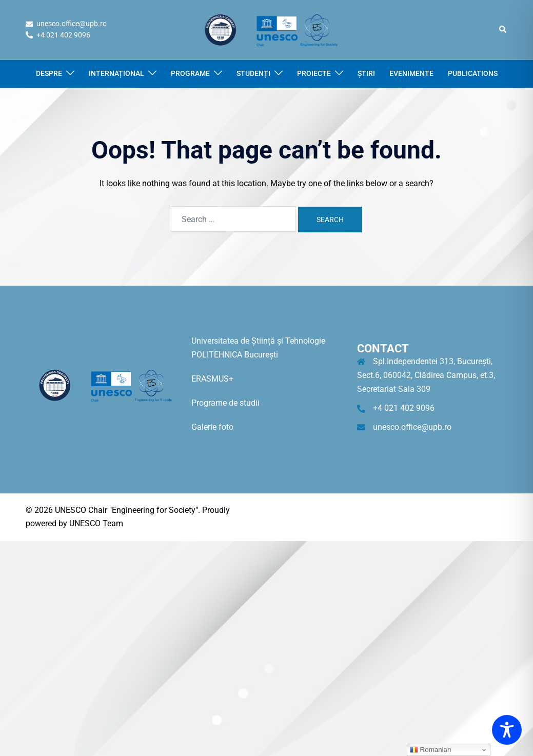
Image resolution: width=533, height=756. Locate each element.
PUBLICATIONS (473, 73)
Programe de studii (225, 403)
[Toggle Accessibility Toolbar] (507, 730)
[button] (503, 30)
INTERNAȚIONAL (116, 73)
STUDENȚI (253, 73)
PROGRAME (190, 73)
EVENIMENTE (411, 73)
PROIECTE (314, 73)
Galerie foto (212, 427)
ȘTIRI (366, 73)
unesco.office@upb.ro (412, 427)
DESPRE (49, 73)
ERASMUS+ (212, 379)
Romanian (430, 750)
